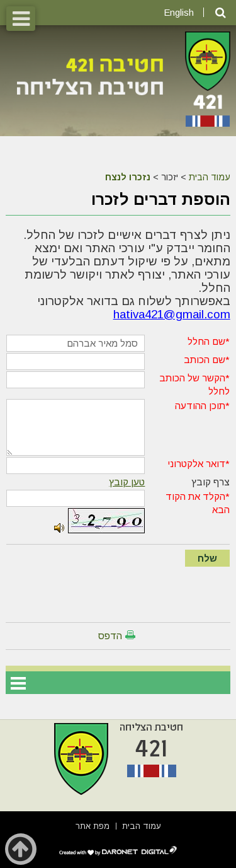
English (179, 12)
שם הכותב (205, 360)
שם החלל (206, 341)
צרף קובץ (211, 482)
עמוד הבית (210, 177)
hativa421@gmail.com (172, 314)
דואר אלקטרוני (196, 464)
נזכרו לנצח (128, 177)
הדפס (110, 636)
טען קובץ (127, 482)
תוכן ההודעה (200, 406)
